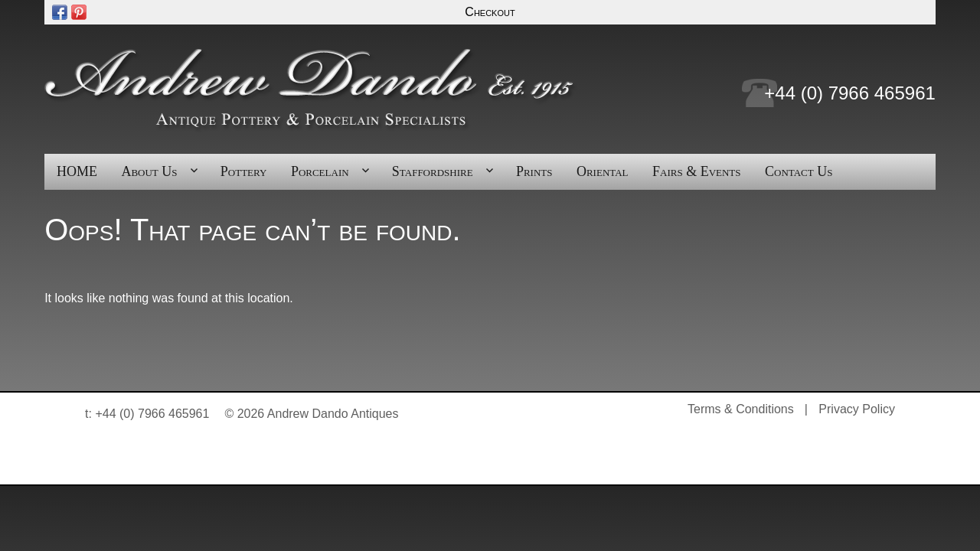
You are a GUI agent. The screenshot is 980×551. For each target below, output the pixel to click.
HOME (77, 171)
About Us (149, 171)
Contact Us (799, 171)
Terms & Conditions (741, 409)
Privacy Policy (857, 409)
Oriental (603, 171)
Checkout (490, 12)
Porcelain (320, 171)
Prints (534, 171)
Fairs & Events (697, 171)
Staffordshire (433, 171)
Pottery (244, 171)
